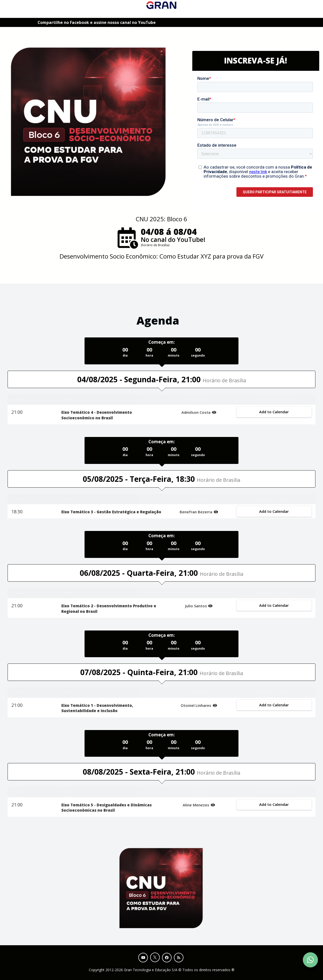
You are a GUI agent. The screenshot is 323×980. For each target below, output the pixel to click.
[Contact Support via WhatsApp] (310, 960)
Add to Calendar (274, 412)
